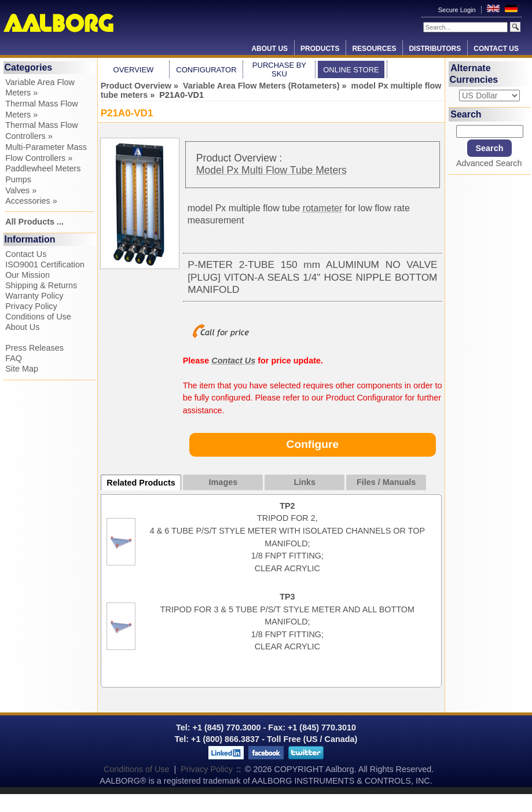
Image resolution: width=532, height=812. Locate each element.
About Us (269, 49)
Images (223, 482)
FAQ (14, 358)
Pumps (18, 179)
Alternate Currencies (474, 74)
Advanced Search (489, 163)
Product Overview (136, 86)
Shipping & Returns (41, 285)
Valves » (21, 190)
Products (320, 49)
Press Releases (34, 348)
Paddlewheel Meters (43, 168)
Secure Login (458, 10)
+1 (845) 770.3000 (226, 728)
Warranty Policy (34, 296)
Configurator (206, 70)
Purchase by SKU (279, 69)
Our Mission (27, 275)
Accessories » (31, 201)
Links (304, 482)
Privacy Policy (31, 306)
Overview (134, 70)
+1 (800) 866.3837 (225, 739)
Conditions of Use (38, 317)
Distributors (435, 49)
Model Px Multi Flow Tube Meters (271, 170)
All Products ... (34, 222)
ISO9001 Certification (45, 264)
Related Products (141, 483)
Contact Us (496, 49)
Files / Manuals (386, 482)
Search (466, 114)
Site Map (22, 369)
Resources (374, 49)
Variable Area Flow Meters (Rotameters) (261, 86)
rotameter (322, 208)
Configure (313, 444)
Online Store (351, 70)
